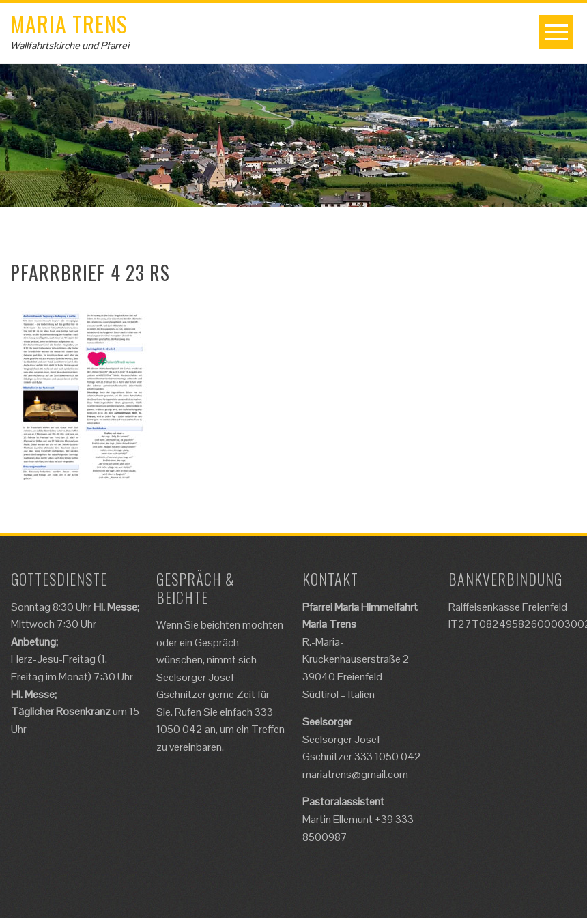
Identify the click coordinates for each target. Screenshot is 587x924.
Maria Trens (69, 24)
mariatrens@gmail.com (355, 774)
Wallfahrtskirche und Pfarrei (70, 45)
